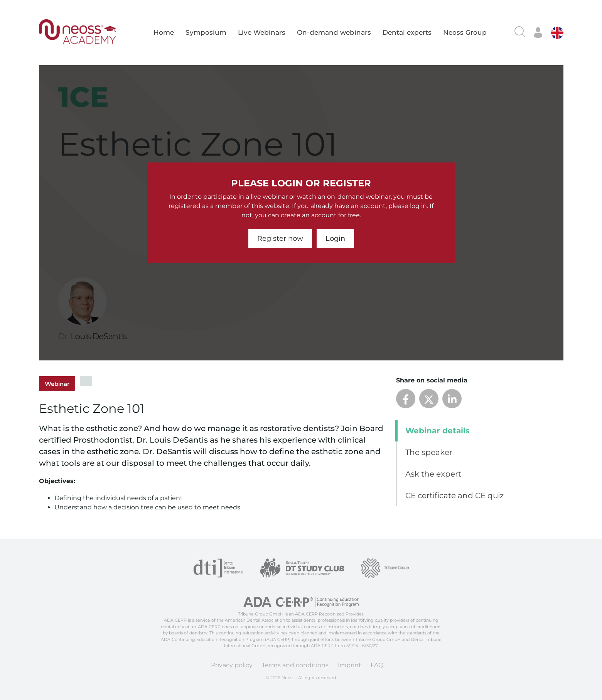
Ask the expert (433, 474)
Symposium (206, 32)
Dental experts (407, 32)
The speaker (429, 452)
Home (164, 32)
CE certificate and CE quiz (454, 495)
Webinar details (438, 431)
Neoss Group (465, 32)
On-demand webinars (334, 32)
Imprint (350, 665)
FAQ (377, 665)
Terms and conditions (295, 665)
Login (335, 238)
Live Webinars (262, 32)
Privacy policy (232, 665)
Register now (280, 238)
